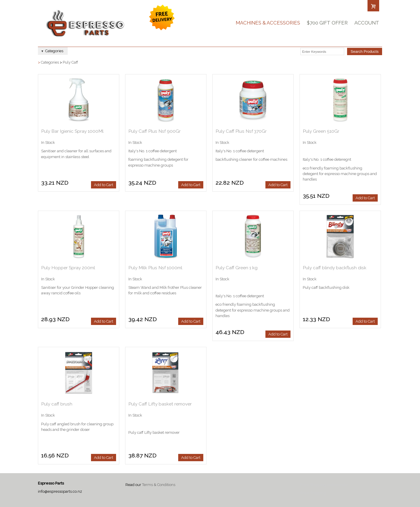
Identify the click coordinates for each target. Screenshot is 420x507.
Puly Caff (70, 62)
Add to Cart (104, 185)
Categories (50, 62)
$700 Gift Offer (327, 23)
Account (367, 23)
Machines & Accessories (268, 23)
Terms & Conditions (159, 485)
